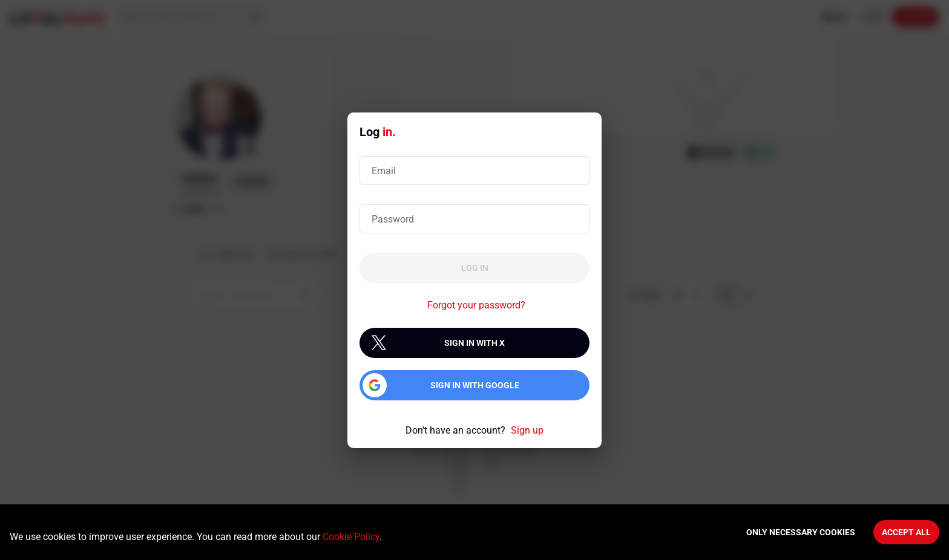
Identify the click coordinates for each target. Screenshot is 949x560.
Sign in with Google (475, 385)
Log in (475, 268)
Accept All (906, 532)
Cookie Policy (351, 537)
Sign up (527, 430)
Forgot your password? (476, 305)
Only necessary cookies (801, 532)
